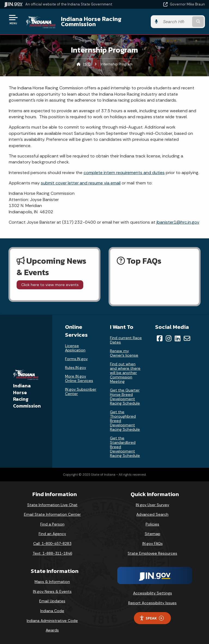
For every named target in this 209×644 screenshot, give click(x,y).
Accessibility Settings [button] (153, 593)
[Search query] (176, 22)
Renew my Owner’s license (124, 353)
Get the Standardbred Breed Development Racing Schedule (125, 447)
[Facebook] (160, 338)
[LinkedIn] (178, 338)
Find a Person (52, 524)
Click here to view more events (50, 285)
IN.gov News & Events (52, 591)
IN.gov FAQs (153, 543)
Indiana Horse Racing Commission (91, 21)
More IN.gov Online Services (79, 378)
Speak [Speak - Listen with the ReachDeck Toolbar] (152, 618)
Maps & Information (52, 582)
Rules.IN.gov (76, 367)
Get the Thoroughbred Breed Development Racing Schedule (125, 421)
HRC (87, 64)
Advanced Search (152, 514)
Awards (52, 630)
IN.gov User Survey (153, 505)
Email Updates (52, 601)
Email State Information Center (52, 514)
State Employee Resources (152, 553)
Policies (152, 524)
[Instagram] (169, 338)
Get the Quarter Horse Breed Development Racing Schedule (125, 397)
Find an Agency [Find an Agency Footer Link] (52, 534)
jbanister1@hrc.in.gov (178, 222)
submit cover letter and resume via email (81, 183)
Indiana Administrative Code (52, 621)
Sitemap (153, 534)
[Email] (187, 338)
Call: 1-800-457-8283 (52, 543)
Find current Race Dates (126, 340)
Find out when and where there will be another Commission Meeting (125, 373)
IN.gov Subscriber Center (81, 391)
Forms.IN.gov (76, 359)
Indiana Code (52, 611)
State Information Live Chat (52, 505)
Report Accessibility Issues (152, 603)
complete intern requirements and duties (124, 173)
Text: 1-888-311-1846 (52, 553)
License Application (75, 348)
